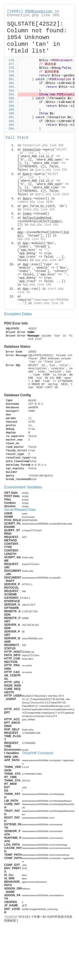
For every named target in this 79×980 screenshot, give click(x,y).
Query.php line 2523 (52, 194)
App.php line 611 (32, 239)
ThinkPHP (11, 917)
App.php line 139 (37, 285)
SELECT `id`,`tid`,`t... (42, 151)
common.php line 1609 (35, 202)
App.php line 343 (44, 225)
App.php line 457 (49, 260)
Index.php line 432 (39, 210)
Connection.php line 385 (33, 15)
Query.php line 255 (51, 170)
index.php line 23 (49, 303)
